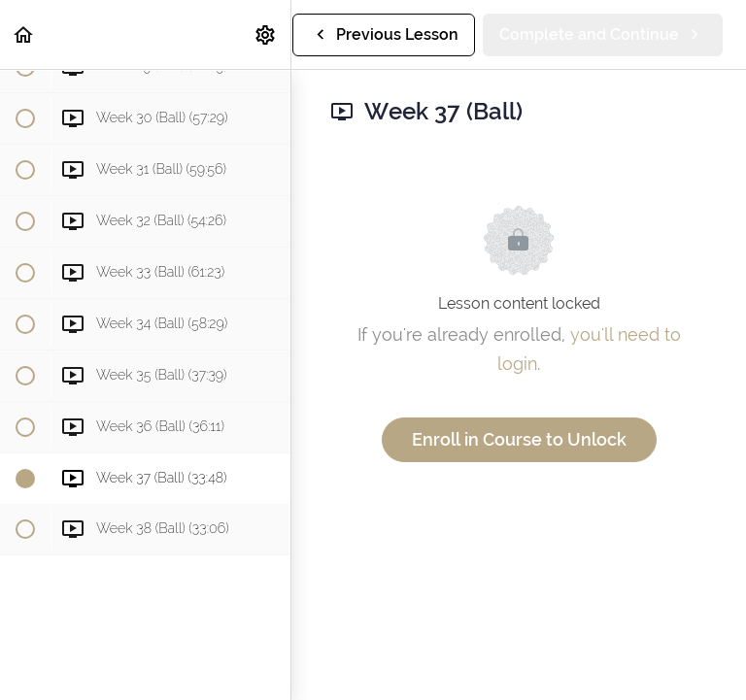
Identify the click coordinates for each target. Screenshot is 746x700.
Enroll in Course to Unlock (519, 439)
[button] (24, 34)
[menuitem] (266, 34)
